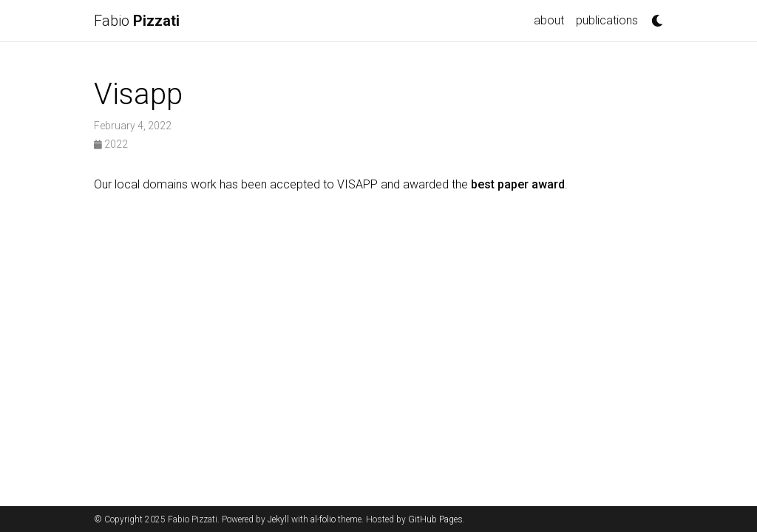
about (549, 20)
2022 (111, 144)
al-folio (323, 519)
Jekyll (278, 519)
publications (607, 20)
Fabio (137, 21)
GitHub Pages (435, 519)
